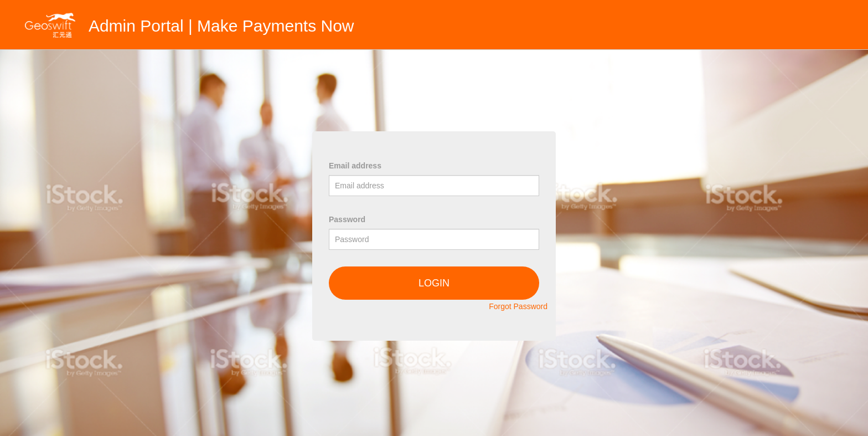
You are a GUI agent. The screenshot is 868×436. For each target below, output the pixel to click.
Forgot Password (518, 306)
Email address (355, 166)
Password (347, 219)
